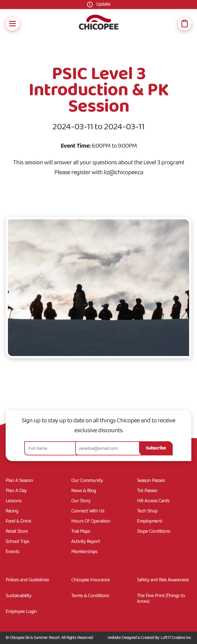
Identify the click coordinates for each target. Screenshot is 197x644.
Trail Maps (81, 532)
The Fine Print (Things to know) (161, 599)
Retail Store (17, 532)
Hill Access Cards (153, 501)
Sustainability (19, 597)
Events (12, 552)
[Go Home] (99, 24)
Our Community (87, 481)
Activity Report (86, 542)
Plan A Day (16, 491)
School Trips (17, 542)
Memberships (84, 552)
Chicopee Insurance (90, 581)
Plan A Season (19, 481)
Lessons (14, 501)
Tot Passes (147, 491)
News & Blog (84, 491)
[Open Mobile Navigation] (12, 24)
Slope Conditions (154, 532)
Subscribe (156, 448)
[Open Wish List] (185, 24)
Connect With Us (88, 511)
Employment (150, 521)
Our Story (81, 501)
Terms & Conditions (90, 597)
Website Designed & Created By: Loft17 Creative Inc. (150, 638)
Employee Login (21, 612)
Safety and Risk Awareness (163, 581)
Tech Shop (147, 511)
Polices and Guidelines (27, 581)
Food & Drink (18, 521)
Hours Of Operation (91, 521)
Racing (12, 511)
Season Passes (151, 481)
